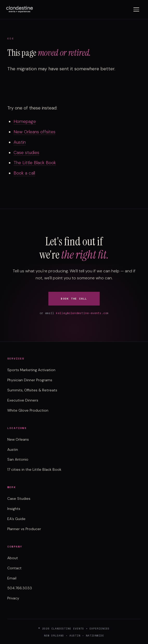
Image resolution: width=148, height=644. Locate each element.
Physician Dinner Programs (30, 380)
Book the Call (74, 299)
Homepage (25, 121)
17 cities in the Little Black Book (34, 469)
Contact (14, 568)
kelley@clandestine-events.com (82, 313)
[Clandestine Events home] (20, 9)
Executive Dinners (23, 400)
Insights (14, 509)
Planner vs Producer (24, 529)
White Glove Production (28, 410)
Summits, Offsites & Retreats (32, 390)
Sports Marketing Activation (31, 370)
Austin (20, 142)
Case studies (26, 153)
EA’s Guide (16, 519)
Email (12, 578)
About (13, 558)
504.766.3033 (20, 588)
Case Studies (19, 498)
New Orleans (18, 439)
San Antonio (18, 459)
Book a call (24, 173)
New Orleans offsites (34, 132)
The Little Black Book (35, 163)
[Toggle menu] (136, 9)
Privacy (13, 598)
